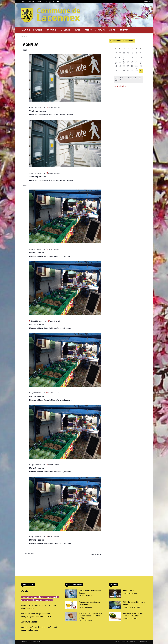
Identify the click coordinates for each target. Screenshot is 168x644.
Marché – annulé (37, 324)
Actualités (31, 2)
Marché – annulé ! (37, 253)
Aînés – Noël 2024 (130, 591)
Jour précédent (29, 554)
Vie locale (67, 30)
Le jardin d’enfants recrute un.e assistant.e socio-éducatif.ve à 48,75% (90, 616)
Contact (38, 2)
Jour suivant (96, 554)
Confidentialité (143, 642)
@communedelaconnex (41, 617)
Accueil (23, 2)
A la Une (26, 30)
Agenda (88, 30)
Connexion (148, 2)
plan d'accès (28, 608)
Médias (113, 30)
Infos (79, 30)
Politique (39, 30)
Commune (53, 30)
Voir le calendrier (120, 86)
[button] (46, 2)
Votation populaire (38, 111)
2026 (40, 642)
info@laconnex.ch (43, 614)
